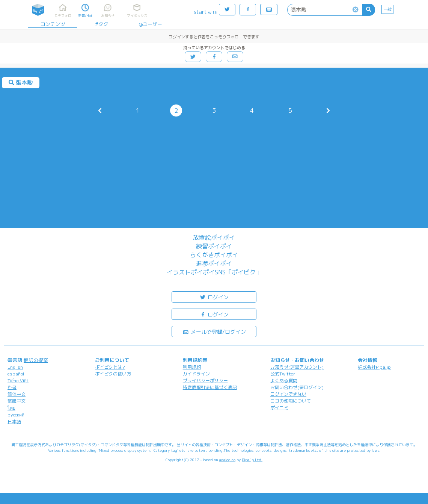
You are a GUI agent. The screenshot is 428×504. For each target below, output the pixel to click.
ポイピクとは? (110, 367)
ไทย (11, 408)
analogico (227, 460)
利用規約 (192, 367)
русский (16, 415)
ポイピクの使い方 (113, 374)
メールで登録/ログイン (214, 331)
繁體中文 (17, 401)
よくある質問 (284, 381)
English (15, 367)
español (16, 374)
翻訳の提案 (36, 360)
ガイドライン (196, 374)
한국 (12, 387)
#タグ (102, 24)
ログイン (214, 297)
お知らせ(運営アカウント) (297, 367)
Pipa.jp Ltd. (252, 460)
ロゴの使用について (291, 401)
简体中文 (17, 394)
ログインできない (288, 394)
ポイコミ (279, 408)
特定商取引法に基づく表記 (210, 387)
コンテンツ (53, 24)
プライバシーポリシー (205, 381)
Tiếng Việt (18, 381)
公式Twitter (283, 374)
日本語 (14, 422)
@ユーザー (150, 24)
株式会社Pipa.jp (374, 367)
